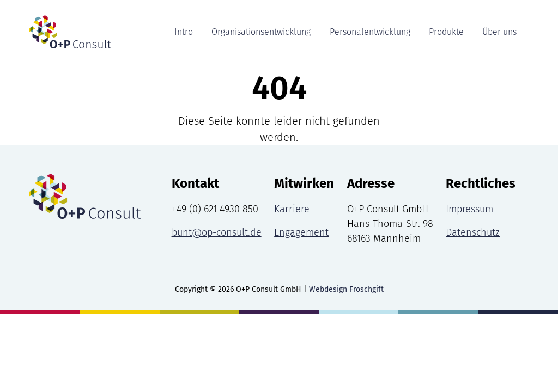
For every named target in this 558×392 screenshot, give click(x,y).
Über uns (499, 32)
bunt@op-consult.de (217, 232)
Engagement (301, 232)
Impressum (469, 209)
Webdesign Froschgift (346, 289)
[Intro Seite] (64, 32)
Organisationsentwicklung (261, 32)
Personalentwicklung (370, 32)
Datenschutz (473, 232)
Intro (184, 32)
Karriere (292, 209)
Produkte (446, 32)
